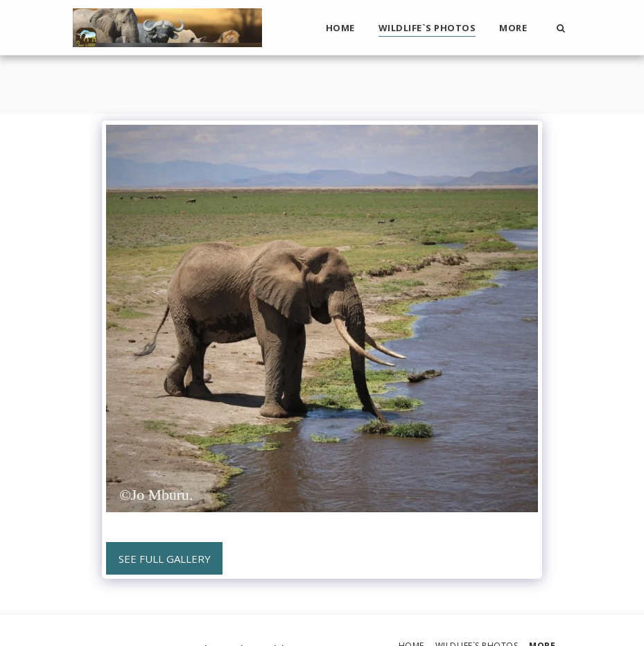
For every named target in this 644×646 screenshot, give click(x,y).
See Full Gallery (165, 559)
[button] (561, 28)
